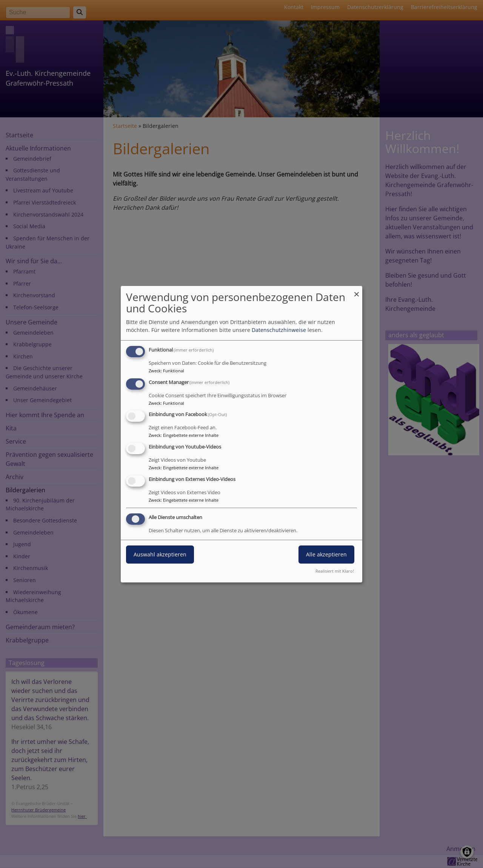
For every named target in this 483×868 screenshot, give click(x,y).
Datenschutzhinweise (279, 330)
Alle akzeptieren (326, 554)
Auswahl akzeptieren (160, 554)
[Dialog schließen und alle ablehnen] (357, 290)
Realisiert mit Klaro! (335, 571)
